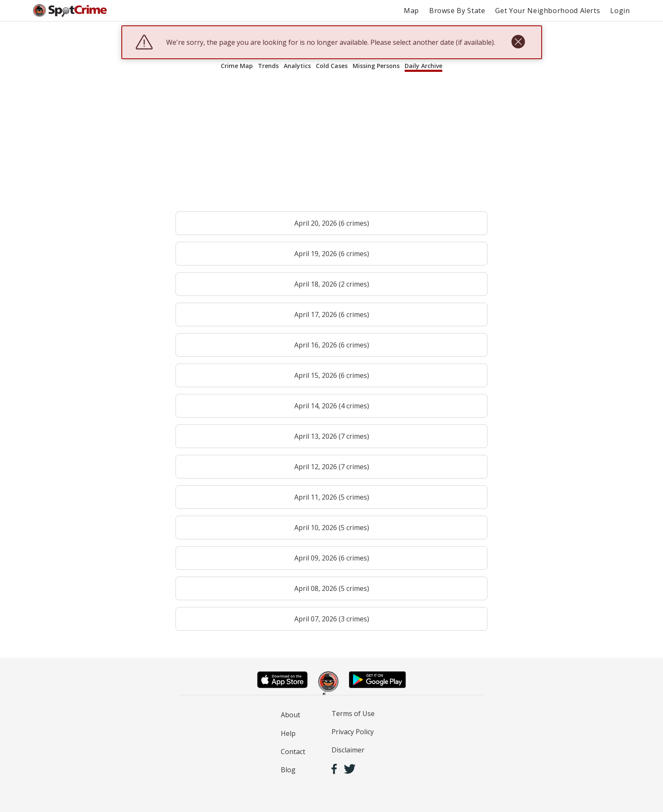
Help (288, 733)
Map (411, 11)
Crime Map (237, 66)
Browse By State (457, 11)
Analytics (297, 66)
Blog (288, 770)
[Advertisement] (331, 145)
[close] (518, 42)
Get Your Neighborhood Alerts (548, 11)
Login (620, 11)
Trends (268, 66)
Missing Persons (376, 66)
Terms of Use (353, 714)
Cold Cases (332, 66)
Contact (293, 752)
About (290, 715)
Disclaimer (348, 750)
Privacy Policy (353, 732)
